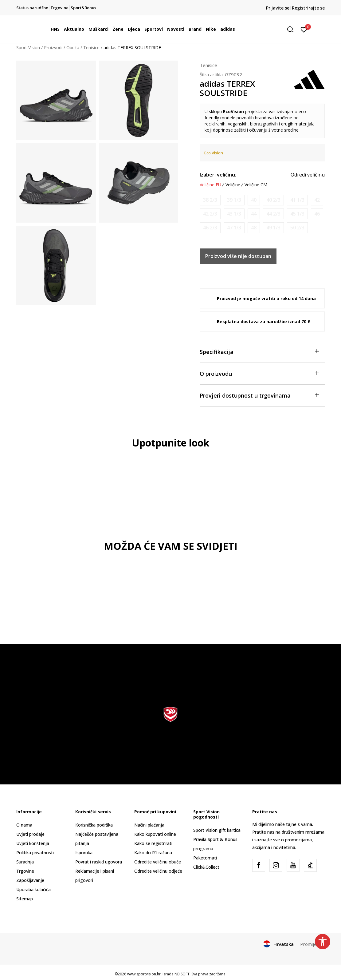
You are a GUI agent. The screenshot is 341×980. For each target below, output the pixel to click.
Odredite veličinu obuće (158, 862)
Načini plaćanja (149, 825)
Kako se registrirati (153, 843)
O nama (24, 825)
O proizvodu (259, 373)
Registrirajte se (308, 8)
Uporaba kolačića (33, 889)
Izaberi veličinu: (218, 175)
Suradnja (25, 862)
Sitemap (25, 899)
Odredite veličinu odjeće (158, 871)
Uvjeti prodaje (30, 834)
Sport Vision (28, 48)
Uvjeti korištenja (33, 843)
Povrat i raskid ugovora (99, 862)
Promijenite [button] (312, 944)
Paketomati (205, 858)
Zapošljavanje (30, 880)
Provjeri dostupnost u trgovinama (259, 395)
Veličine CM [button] (256, 185)
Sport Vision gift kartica (217, 830)
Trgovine (25, 871)
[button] (292, 29)
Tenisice (91, 48)
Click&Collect (206, 867)
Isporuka (84, 853)
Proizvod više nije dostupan (238, 256)
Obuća (73, 48)
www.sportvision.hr (144, 974)
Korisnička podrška (94, 825)
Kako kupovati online (155, 834)
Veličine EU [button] (210, 185)
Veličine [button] (233, 185)
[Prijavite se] (304, 29)
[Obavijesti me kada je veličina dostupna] (210, 200)
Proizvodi (53, 48)
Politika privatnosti (35, 853)
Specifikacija (259, 351)
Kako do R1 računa (153, 853)
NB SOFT (182, 974)
